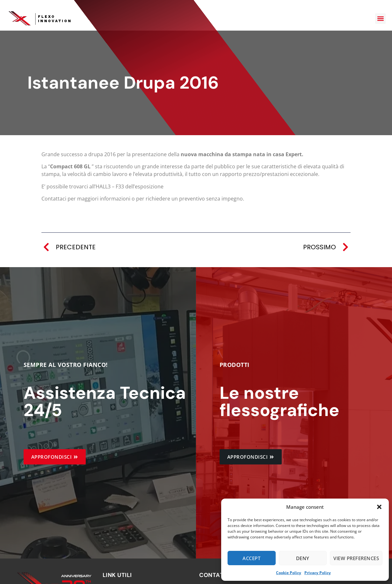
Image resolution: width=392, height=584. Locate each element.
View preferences (356, 558)
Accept (251, 558)
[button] (379, 507)
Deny (303, 558)
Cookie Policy (289, 573)
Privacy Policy (318, 573)
